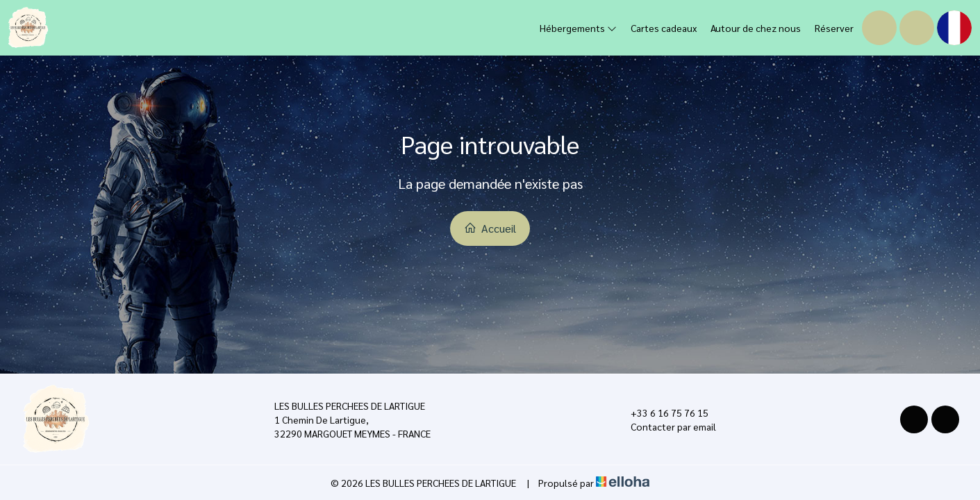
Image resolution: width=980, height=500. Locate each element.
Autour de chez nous (756, 28)
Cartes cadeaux (664, 28)
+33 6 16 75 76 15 (662, 412)
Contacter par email (665, 426)
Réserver (834, 28)
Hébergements (578, 28)
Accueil (490, 228)
